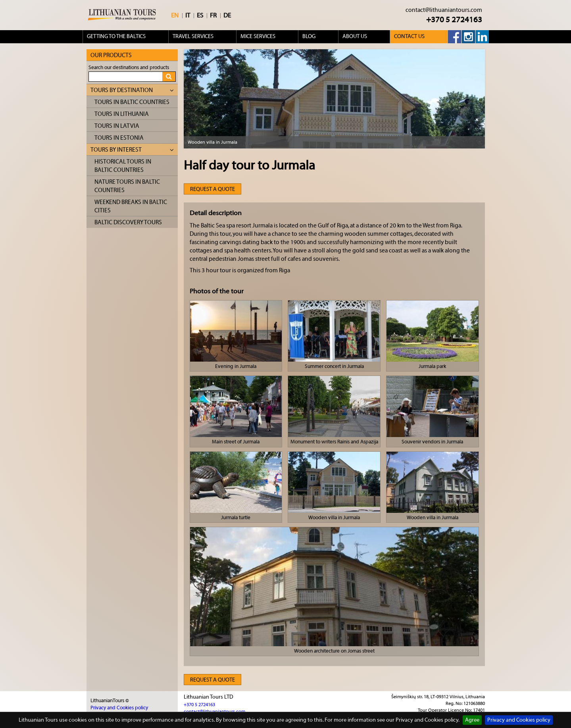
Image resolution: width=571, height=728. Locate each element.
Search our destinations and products (129, 67)
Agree (472, 720)
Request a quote (212, 189)
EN (175, 15)
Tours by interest (132, 150)
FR (213, 15)
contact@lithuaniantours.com (444, 10)
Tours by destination (132, 90)
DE (227, 15)
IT (188, 15)
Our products (111, 55)
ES (200, 15)
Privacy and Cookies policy (519, 720)
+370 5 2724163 (454, 20)
